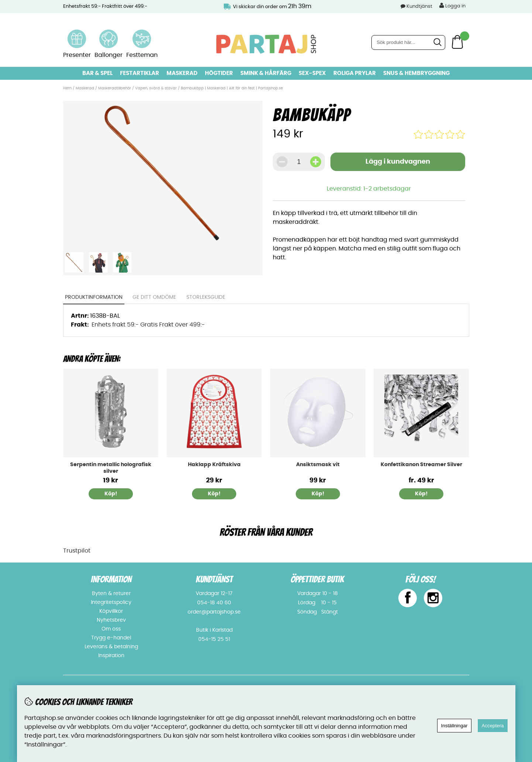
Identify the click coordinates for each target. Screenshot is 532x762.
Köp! (421, 494)
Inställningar (454, 726)
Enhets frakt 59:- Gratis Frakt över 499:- (148, 325)
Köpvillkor (111, 611)
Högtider (219, 73)
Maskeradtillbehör (115, 88)
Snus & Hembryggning (416, 73)
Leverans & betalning (111, 647)
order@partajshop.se (214, 612)
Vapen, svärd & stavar (156, 88)
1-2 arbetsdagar (387, 189)
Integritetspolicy (111, 602)
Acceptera (492, 726)
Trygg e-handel (111, 638)
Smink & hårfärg (266, 73)
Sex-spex (312, 73)
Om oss (111, 629)
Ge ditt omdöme (154, 297)
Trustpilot (77, 551)
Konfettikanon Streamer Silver (421, 465)
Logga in (452, 6)
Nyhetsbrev (111, 620)
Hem (67, 88)
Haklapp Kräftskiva (214, 465)
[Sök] (408, 42)
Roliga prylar (355, 73)
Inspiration (111, 656)
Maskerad (182, 73)
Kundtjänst (419, 6)
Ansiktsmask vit (318, 465)
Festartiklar (140, 73)
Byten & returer (111, 594)
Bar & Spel (97, 73)
